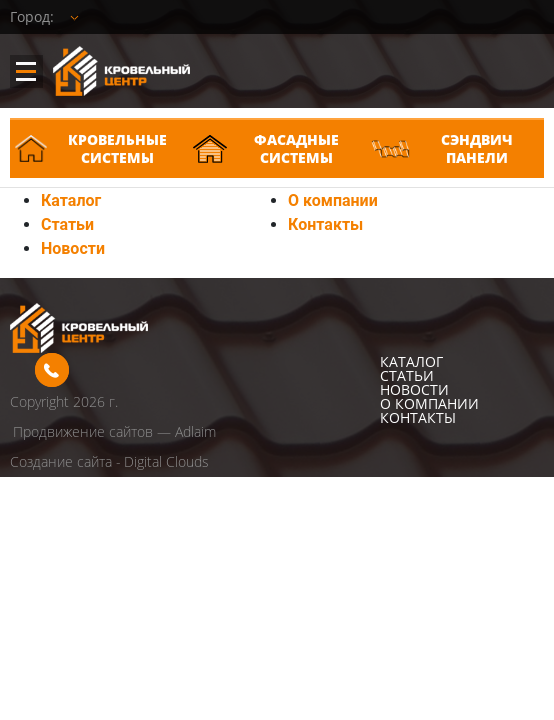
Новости (73, 248)
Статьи (67, 224)
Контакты (325, 224)
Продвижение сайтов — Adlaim (114, 431)
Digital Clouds (166, 461)
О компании (333, 200)
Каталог (71, 200)
